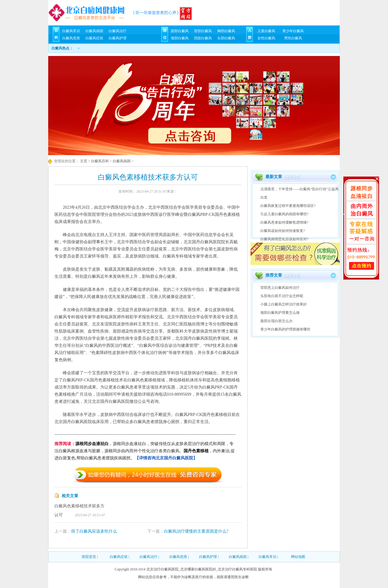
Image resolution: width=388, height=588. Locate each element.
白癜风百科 (100, 161)
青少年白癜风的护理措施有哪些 (285, 329)
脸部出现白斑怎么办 (276, 321)
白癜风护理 (118, 38)
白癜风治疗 (118, 31)
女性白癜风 (266, 38)
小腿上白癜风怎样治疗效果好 (284, 304)
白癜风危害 (71, 38)
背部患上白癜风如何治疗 (280, 288)
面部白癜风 (180, 31)
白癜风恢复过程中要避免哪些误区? (288, 206)
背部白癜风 (203, 31)
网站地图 (298, 557)
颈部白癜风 (180, 38)
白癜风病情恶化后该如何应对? (284, 239)
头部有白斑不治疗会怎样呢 (282, 296)
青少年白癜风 (293, 31)
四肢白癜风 (203, 38)
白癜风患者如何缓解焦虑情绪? (284, 222)
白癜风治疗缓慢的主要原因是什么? (196, 531)
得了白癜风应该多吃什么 (94, 531)
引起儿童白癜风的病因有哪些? (284, 214)
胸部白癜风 (226, 31)
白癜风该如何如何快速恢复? (283, 231)
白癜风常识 (71, 31)
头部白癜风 (226, 38)
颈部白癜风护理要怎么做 (280, 313)
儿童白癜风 (266, 31)
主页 (83, 161)
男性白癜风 (293, 38)
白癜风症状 (94, 38)
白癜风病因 (94, 31)
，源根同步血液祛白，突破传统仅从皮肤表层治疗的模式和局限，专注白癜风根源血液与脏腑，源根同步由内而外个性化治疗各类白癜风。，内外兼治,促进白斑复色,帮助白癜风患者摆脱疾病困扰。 (145, 451)
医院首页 (89, 557)
